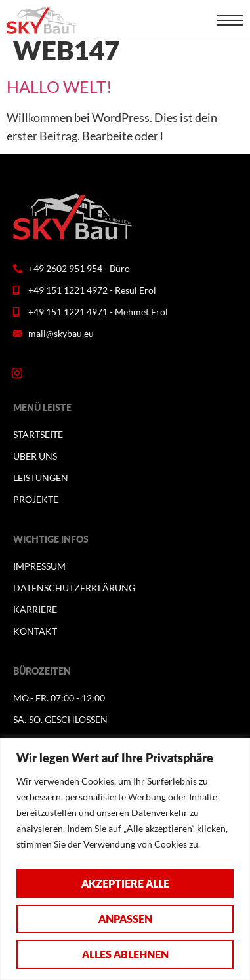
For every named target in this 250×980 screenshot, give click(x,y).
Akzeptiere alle (125, 883)
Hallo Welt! (59, 87)
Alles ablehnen (125, 954)
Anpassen (125, 919)
